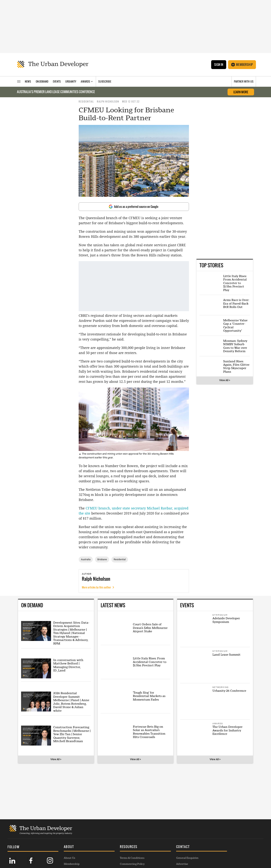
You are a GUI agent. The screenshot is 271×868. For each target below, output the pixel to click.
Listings (64, 853)
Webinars (65, 847)
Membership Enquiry (174, 847)
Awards (63, 835)
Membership (242, 65)
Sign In (218, 65)
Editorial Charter (121, 847)
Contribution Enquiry (175, 835)
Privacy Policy (118, 835)
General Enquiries (172, 823)
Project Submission (173, 841)
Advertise (167, 829)
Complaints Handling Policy (128, 853)
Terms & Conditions (122, 823)
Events (63, 841)
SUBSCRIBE (223, 836)
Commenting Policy (122, 829)
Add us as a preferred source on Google (134, 207)
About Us (64, 823)
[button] (82, 812)
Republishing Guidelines (125, 841)
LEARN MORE (241, 92)
